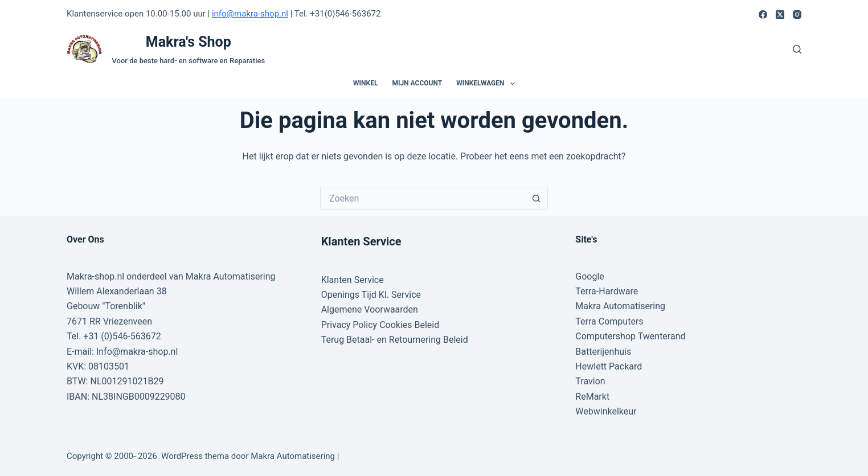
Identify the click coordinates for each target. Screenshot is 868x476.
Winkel (365, 83)
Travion (590, 381)
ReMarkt (592, 397)
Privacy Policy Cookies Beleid (380, 325)
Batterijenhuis (603, 352)
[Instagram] (797, 15)
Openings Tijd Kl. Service (371, 295)
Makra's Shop (189, 42)
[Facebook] (763, 15)
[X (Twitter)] (780, 15)
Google (590, 276)
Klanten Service (353, 280)
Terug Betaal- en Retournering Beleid (395, 340)
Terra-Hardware (607, 291)
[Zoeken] (797, 49)
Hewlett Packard (609, 366)
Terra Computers (609, 321)
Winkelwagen (488, 84)
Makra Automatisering (620, 306)
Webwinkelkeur (606, 411)
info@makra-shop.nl (250, 14)
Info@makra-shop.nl (137, 352)
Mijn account (417, 83)
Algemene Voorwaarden (370, 309)
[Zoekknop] (537, 198)
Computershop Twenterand (630, 336)
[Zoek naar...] (423, 198)
